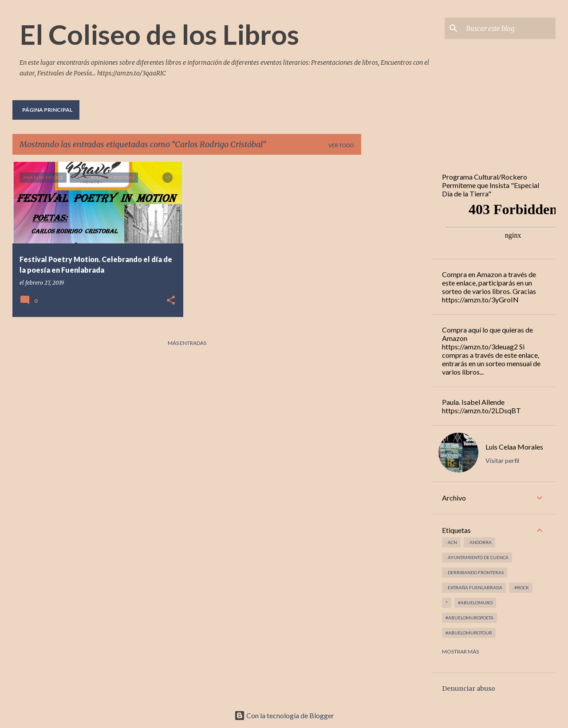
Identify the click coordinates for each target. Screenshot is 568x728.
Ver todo (341, 145)
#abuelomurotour (469, 633)
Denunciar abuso (469, 689)
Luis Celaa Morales (514, 447)
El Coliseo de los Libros (159, 34)
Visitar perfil (502, 460)
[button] (171, 301)
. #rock (521, 587)
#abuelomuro (475, 603)
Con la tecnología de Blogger (284, 715)
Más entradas (187, 343)
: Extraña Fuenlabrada (474, 587)
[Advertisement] (396, 295)
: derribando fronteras (475, 572)
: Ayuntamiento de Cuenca (477, 557)
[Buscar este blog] (509, 28)
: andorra (479, 542)
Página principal (47, 110)
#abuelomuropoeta (469, 618)
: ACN (451, 542)
